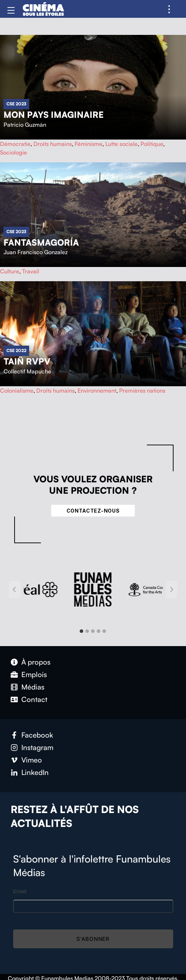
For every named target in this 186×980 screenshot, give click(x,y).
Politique (152, 144)
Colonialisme (17, 391)
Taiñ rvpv (27, 361)
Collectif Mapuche (27, 371)
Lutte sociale (121, 144)
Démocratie (15, 144)
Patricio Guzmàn (25, 125)
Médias (33, 687)
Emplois (34, 674)
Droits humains (53, 144)
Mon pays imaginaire (54, 115)
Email (20, 891)
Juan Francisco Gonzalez (36, 252)
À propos (36, 662)
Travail (31, 271)
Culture (10, 271)
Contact (34, 699)
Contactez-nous (93, 511)
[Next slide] (171, 589)
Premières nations (142, 391)
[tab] (81, 631)
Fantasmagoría (41, 242)
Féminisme (89, 144)
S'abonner (93, 939)
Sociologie (14, 152)
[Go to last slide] (15, 589)
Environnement (97, 391)
